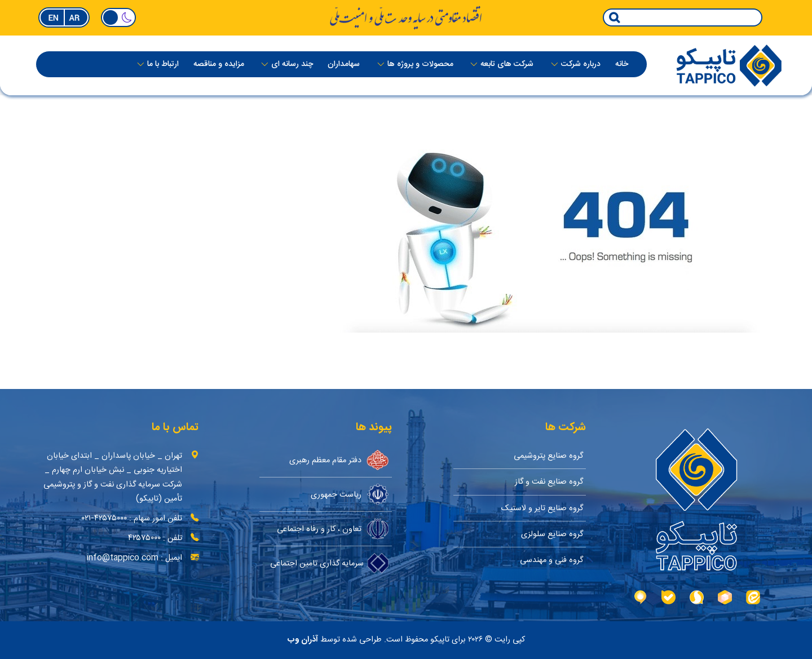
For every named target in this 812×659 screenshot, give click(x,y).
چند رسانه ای (292, 65)
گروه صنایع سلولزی (552, 534)
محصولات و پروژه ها (420, 65)
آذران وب (303, 640)
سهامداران (344, 65)
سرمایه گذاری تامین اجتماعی (330, 563)
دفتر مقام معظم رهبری (339, 460)
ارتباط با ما (163, 65)
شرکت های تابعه (507, 65)
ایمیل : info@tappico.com (134, 558)
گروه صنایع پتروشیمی (548, 456)
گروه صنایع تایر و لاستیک (542, 508)
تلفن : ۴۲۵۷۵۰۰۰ (155, 538)
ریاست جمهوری (350, 494)
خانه (622, 65)
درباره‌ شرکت (581, 65)
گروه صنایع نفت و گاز (549, 482)
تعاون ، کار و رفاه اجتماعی (333, 529)
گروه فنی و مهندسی (551, 560)
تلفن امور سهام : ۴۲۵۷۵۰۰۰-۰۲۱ (132, 518)
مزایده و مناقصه (219, 65)
